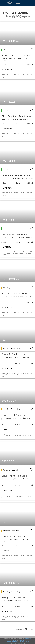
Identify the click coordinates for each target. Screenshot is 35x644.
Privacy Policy (22, 640)
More (18, 3)
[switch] (31, 48)
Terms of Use (13, 640)
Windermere (28, 639)
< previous (18, 629)
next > (32, 629)
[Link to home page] (9, 3)
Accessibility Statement (12, 642)
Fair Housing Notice (24, 642)
